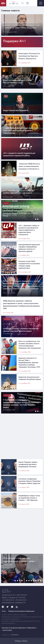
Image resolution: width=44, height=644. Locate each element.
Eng (17, 3)
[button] (35, 219)
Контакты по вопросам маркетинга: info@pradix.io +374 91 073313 (19, 629)
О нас (4, 611)
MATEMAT (15, 635)
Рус (14, 3)
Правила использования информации (21, 611)
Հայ (10, 3)
